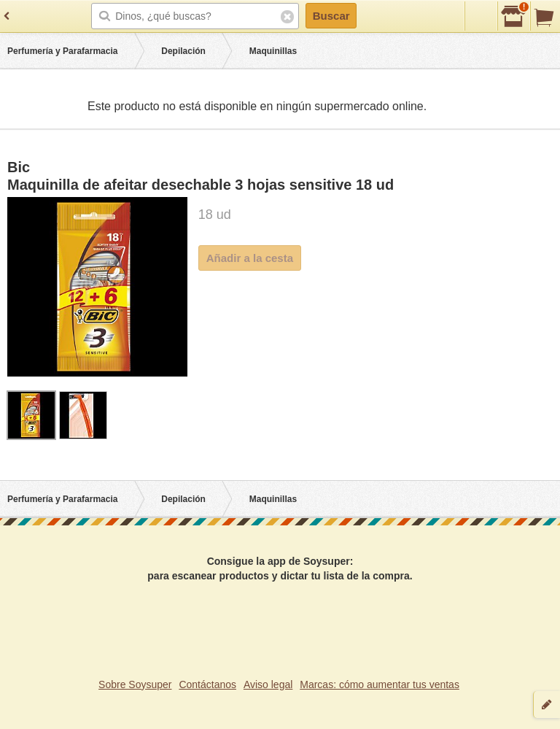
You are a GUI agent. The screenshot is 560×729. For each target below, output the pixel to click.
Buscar (331, 16)
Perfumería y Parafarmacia (62, 51)
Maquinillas (273, 51)
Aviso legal (268, 684)
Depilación (183, 51)
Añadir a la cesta (250, 258)
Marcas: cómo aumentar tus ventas (380, 684)
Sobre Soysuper (135, 684)
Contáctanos (207, 684)
